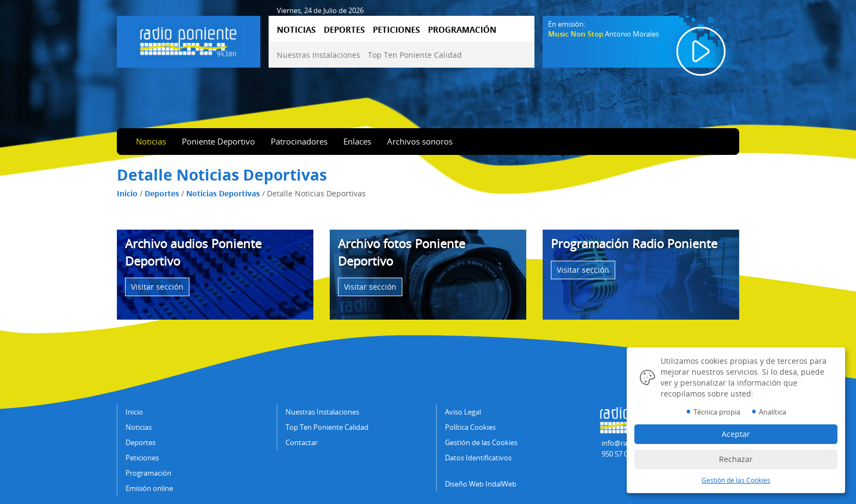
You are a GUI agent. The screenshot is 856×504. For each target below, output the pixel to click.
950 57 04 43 (621, 454)
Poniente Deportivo (218, 141)
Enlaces (357, 141)
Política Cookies (470, 427)
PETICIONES (396, 29)
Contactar (302, 442)
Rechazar (736, 459)
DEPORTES (344, 29)
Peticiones (142, 458)
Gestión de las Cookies (481, 442)
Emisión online (149, 488)
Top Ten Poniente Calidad (415, 55)
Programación (148, 473)
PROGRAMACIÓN (462, 29)
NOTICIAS (296, 29)
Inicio (127, 193)
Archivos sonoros (420, 141)
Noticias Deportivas (223, 193)
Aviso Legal (463, 412)
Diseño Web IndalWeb (481, 484)
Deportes (162, 193)
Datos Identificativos (478, 458)
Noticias (151, 141)
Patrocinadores (299, 141)
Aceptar (736, 434)
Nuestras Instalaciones (319, 55)
